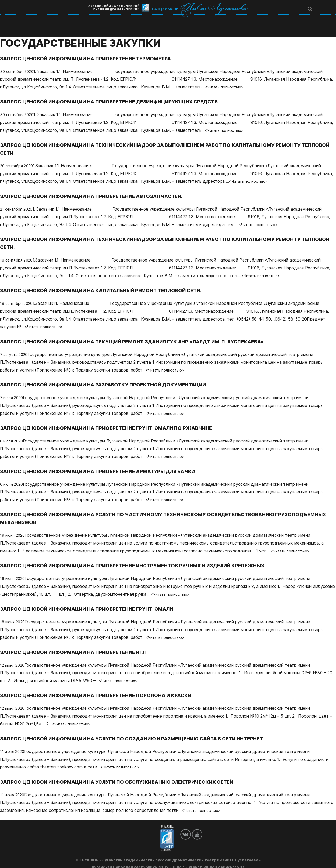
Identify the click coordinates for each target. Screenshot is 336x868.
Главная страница (45, 19)
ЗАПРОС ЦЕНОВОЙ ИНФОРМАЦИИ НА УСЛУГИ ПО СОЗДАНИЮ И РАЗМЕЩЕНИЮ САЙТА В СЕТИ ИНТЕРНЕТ (143, 731)
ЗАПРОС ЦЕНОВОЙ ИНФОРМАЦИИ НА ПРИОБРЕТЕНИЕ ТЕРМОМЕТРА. (94, 51)
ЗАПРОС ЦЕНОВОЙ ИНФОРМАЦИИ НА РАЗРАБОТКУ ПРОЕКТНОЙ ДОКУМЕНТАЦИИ (112, 377)
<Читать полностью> (227, 79)
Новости (227, 19)
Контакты (300, 19)
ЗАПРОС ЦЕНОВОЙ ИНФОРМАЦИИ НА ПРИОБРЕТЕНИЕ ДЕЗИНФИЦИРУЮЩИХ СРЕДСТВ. (119, 94)
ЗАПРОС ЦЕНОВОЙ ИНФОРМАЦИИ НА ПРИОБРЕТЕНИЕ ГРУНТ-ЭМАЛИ (94, 601)
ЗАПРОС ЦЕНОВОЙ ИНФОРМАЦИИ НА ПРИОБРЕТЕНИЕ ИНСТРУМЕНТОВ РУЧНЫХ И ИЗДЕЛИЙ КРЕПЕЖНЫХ (145, 558)
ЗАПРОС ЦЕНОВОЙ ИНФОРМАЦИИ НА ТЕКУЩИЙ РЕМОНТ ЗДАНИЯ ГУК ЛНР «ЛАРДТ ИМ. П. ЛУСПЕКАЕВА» (144, 334)
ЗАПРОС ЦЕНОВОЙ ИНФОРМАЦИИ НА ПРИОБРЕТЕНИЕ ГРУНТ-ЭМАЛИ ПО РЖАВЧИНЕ (116, 420)
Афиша (197, 19)
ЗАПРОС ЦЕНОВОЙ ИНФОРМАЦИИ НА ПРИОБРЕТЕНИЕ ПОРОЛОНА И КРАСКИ (104, 687)
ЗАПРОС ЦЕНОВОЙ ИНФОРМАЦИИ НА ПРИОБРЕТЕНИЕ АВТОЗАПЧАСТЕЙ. (99, 188)
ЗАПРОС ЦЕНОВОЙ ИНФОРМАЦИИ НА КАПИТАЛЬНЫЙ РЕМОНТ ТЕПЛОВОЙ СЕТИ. (110, 283)
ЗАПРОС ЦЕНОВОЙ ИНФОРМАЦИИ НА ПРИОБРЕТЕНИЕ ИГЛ (80, 644)
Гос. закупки (263, 19)
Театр (87, 19)
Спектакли (166, 19)
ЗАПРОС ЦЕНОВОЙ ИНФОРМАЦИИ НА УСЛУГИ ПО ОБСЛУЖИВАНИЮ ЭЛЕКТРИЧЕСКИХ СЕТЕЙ (127, 774)
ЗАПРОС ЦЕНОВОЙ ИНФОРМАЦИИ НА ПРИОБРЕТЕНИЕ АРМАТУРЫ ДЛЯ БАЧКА (106, 463)
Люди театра (125, 19)
